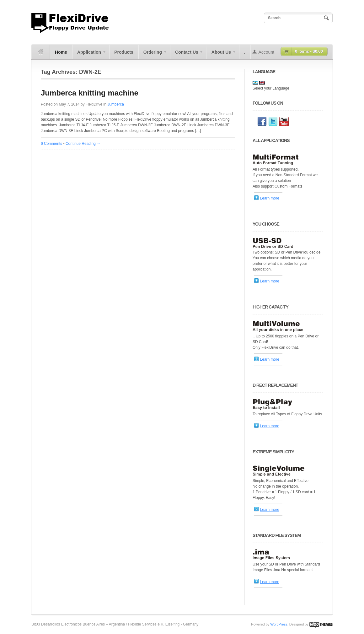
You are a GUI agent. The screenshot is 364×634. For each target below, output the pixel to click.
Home (61, 52)
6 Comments (51, 144)
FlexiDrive (94, 104)
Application (89, 54)
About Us (221, 54)
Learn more (270, 198)
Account (267, 52)
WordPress (279, 624)
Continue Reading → (83, 144)
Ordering (153, 54)
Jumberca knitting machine (90, 93)
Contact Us (187, 54)
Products (124, 52)
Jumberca (116, 104)
